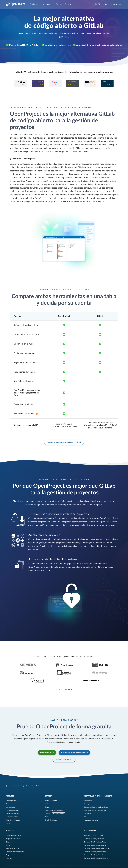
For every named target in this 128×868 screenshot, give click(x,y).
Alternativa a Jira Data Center (94, 828)
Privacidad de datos (34, 862)
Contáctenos (57, 862)
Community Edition (12, 806)
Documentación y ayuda (14, 828)
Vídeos (8, 837)
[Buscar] (106, 4)
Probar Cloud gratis (47, 745)
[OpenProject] (7, 778)
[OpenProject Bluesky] (104, 862)
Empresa (48, 788)
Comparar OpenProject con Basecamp (96, 847)
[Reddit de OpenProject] (100, 862)
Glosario (9, 834)
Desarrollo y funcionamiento (98, 788)
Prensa (47, 809)
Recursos (69, 4)
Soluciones (47, 4)
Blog (7, 847)
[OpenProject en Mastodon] (86, 862)
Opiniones (9, 815)
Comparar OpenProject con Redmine (96, 850)
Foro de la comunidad (13, 841)
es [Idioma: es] (97, 4)
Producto (34, 4)
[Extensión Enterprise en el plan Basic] (37, 414)
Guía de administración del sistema (95, 803)
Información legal (20, 862)
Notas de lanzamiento (91, 812)
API (85, 809)
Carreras (48, 806)
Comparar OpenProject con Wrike (95, 844)
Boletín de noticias (51, 812)
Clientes (48, 799)
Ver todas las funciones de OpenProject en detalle (64, 442)
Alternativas (15, 778)
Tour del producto (12, 793)
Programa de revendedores (54, 803)
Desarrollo (87, 806)
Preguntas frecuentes (13, 831)
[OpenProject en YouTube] (95, 862)
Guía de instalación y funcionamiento (96, 799)
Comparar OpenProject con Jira (94, 831)
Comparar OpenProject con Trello (95, 837)
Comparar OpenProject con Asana (95, 834)
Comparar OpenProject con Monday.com (97, 841)
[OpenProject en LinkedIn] (91, 862)
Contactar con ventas (64, 752)
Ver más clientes (63, 682)
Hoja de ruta (88, 793)
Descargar (87, 796)
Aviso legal (9, 862)
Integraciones (10, 799)
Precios (59, 4)
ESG (46, 796)
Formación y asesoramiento (15, 844)
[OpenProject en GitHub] (81, 862)
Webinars (9, 850)
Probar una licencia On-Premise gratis (74, 745)
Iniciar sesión (115, 4)
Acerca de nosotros (51, 793)
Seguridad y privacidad (13, 812)
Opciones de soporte (13, 803)
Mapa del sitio (47, 862)
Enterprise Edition (12, 809)
